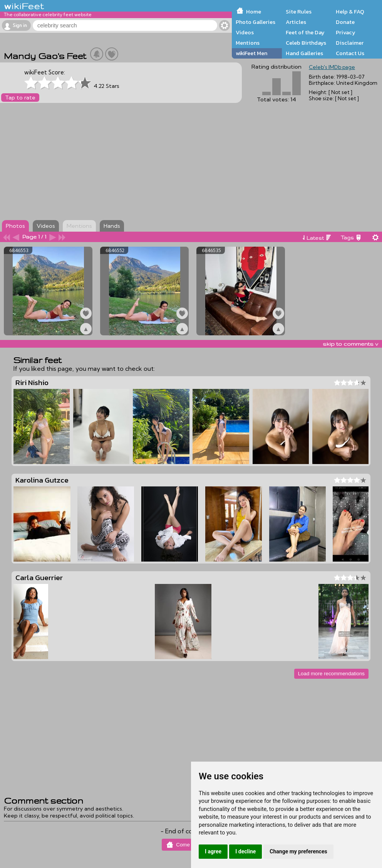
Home (254, 12)
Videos (245, 32)
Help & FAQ (350, 12)
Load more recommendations (331, 674)
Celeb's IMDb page (332, 67)
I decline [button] (245, 851)
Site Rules (299, 12)
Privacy (346, 32)
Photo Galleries (256, 22)
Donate (345, 22)
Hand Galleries (304, 53)
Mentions (248, 43)
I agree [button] (213, 851)
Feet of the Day (305, 32)
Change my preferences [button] (298, 851)
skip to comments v (350, 344)
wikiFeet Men (251, 53)
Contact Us (350, 53)
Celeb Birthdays (306, 43)
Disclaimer (350, 43)
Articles (296, 22)
